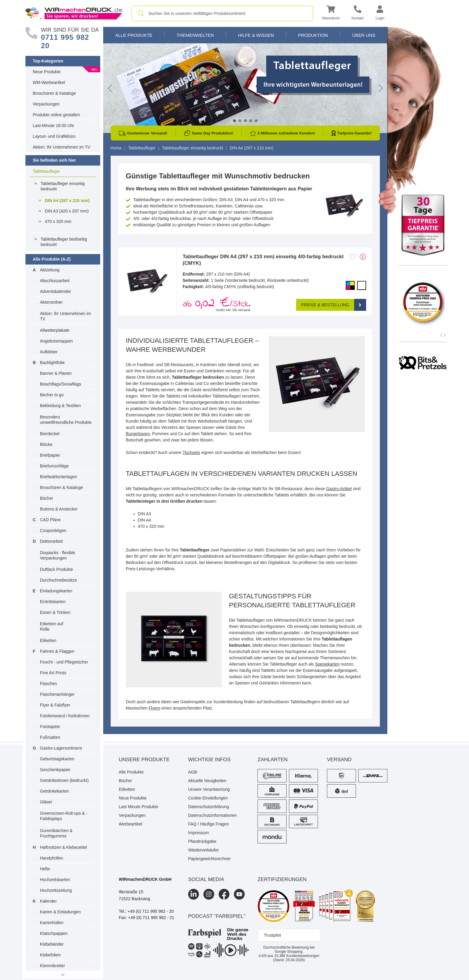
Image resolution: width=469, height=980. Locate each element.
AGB (193, 772)
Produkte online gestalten (57, 115)
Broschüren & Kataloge (54, 93)
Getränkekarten (55, 791)
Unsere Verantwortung (209, 789)
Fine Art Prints (53, 673)
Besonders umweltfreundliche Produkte (66, 420)
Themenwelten (195, 35)
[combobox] (222, 13)
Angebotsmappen (57, 341)
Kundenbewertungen (297, 956)
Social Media (206, 879)
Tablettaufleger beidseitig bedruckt (64, 242)
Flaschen (49, 684)
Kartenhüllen (52, 923)
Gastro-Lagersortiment (61, 748)
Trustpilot (272, 935)
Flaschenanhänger (57, 694)
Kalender (48, 901)
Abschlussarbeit (55, 281)
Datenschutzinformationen (213, 815)
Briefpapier (50, 455)
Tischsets (191, 452)
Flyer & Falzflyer (55, 705)
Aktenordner (51, 302)
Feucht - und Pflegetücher (64, 662)
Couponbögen (53, 530)
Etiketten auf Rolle (52, 626)
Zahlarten (273, 760)
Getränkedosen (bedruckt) (64, 780)
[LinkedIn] (194, 894)
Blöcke (46, 444)
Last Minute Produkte (138, 807)
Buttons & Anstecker (59, 509)
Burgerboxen (138, 434)
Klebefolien (50, 955)
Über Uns (364, 35)
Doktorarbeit (51, 541)
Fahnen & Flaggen (57, 651)
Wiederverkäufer (204, 850)
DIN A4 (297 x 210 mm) (67, 200)
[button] (331, 14)
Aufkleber (49, 352)
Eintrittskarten (53, 602)
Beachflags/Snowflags (61, 384)
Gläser (46, 802)
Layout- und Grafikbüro (54, 136)
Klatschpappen (54, 933)
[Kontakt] (358, 14)
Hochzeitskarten (55, 880)
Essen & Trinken (55, 612)
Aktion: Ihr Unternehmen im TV (62, 147)
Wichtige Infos (209, 760)
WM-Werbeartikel (49, 82)
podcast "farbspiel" (217, 916)
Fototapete (50, 727)
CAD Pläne (50, 520)
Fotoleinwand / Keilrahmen (65, 716)
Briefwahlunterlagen (59, 477)
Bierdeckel (50, 434)
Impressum (198, 833)
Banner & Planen (56, 373)
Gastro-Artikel (339, 489)
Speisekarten (327, 664)
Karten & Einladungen (60, 912)
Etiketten (48, 640)
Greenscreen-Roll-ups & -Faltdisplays (64, 816)
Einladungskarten (56, 591)
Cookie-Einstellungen (208, 798)
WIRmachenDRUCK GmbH (145, 879)
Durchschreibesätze (59, 580)
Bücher (47, 498)
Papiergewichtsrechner (209, 859)
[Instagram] (209, 894)
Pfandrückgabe (202, 841)
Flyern (154, 708)
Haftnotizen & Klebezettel (64, 847)
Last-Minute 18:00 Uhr (54, 126)
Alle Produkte (134, 35)
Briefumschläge (55, 466)
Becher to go (52, 395)
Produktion (313, 35)
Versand (339, 760)
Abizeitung (50, 270)
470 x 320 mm (58, 221)
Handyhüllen (52, 858)
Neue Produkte (47, 72)
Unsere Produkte (144, 760)
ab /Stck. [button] (217, 304)
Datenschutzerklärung (208, 807)
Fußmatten (50, 737)
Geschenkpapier (55, 770)
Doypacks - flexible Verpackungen (58, 555)
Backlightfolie (52, 363)
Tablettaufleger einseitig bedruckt (63, 186)
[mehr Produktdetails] (363, 257)
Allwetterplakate (55, 330)
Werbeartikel (130, 824)
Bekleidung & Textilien (61, 406)
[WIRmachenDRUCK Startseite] (74, 13)
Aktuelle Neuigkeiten (207, 781)
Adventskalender (56, 291)
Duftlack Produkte (57, 569)
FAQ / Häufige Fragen (208, 824)
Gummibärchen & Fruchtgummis (56, 833)
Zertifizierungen (282, 879)
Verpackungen (46, 104)
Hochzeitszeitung (56, 890)
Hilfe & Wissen (256, 35)
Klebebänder (52, 944)
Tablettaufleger (47, 171)
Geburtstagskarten (57, 759)
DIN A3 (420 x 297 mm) (67, 211)
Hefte (45, 869)
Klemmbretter (53, 966)
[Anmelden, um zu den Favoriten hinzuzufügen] (352, 257)
